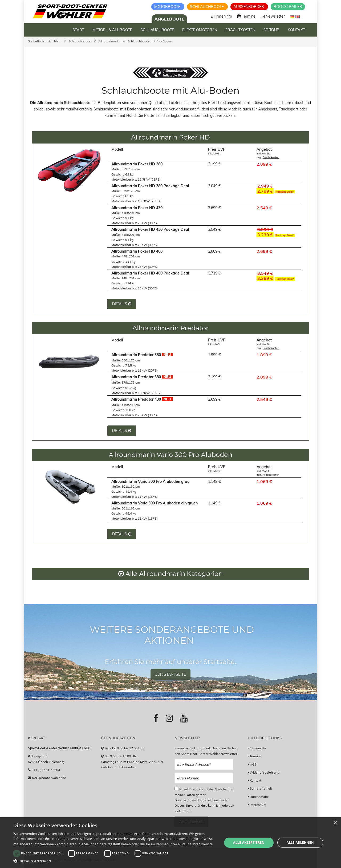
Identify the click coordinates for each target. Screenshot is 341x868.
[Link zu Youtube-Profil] (184, 718)
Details (122, 304)
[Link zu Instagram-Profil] (169, 718)
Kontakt (255, 780)
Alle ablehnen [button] (300, 843)
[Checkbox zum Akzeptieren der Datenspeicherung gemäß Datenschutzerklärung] (176, 789)
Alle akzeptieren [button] (249, 843)
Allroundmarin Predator (170, 328)
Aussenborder (249, 7)
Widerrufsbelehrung (265, 772)
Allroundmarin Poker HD (170, 137)
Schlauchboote (207, 7)
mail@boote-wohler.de (49, 778)
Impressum (258, 805)
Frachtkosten (271, 157)
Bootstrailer (288, 7)
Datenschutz (259, 797)
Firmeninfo (258, 748)
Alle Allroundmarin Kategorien (170, 574)
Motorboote (168, 7)
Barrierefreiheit (261, 788)
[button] (115, 861)
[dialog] (170, 843)
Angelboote (169, 19)
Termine (256, 756)
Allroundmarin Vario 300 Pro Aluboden (170, 455)
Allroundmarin (109, 41)
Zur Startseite (170, 674)
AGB (253, 764)
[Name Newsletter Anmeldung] (204, 778)
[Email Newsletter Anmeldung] (204, 765)
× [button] (335, 823)
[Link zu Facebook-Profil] (156, 718)
